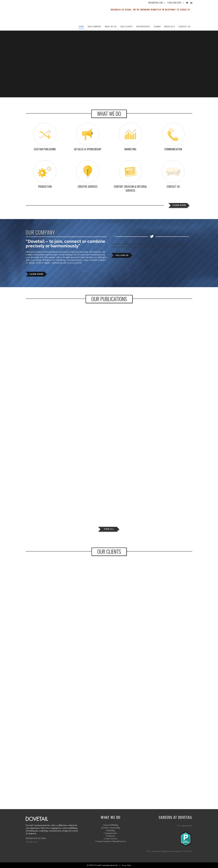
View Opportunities (184, 825)
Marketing (110, 830)
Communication (110, 833)
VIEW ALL (109, 529)
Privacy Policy (126, 865)
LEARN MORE (179, 205)
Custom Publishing (110, 825)
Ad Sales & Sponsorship (110, 828)
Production (110, 836)
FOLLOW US (122, 255)
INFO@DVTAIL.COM (156, 2)
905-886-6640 (32, 842)
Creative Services (111, 838)
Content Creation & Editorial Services (111, 841)
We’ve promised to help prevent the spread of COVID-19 (169, 851)
